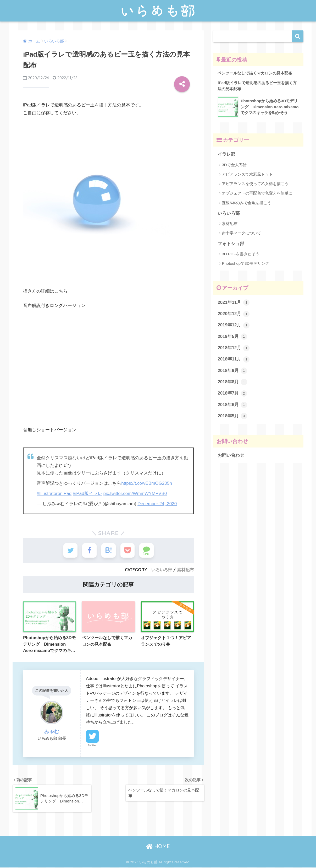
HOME (158, 847)
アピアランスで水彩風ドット (247, 174)
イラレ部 (226, 155)
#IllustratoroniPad (54, 494)
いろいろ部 (162, 570)
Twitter (92, 746)
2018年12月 (234, 348)
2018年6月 (232, 405)
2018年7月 (232, 393)
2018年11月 (234, 359)
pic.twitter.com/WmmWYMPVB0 (135, 494)
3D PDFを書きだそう (240, 254)
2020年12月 (234, 314)
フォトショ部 (231, 244)
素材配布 (185, 570)
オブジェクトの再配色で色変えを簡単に (257, 193)
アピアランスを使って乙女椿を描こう (255, 184)
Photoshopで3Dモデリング (245, 264)
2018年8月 (232, 382)
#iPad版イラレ (87, 494)
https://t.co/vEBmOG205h (147, 483)
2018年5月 (232, 416)
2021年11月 (234, 303)
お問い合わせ (231, 455)
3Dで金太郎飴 (234, 165)
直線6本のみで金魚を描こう (246, 203)
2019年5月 (232, 337)
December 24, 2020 (157, 504)
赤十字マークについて (241, 233)
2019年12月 (234, 325)
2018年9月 (232, 371)
